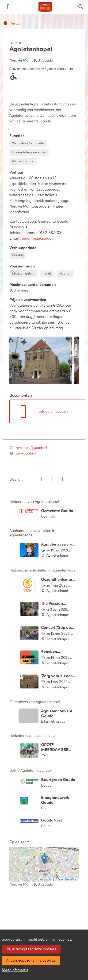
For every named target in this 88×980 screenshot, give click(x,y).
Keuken (65, 273)
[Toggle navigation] (8, 7)
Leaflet (46, 880)
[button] (44, 859)
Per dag (18, 255)
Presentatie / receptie (29, 152)
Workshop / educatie (28, 143)
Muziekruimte (23, 161)
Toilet (47, 273)
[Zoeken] (81, 7)
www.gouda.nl (26, 453)
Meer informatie (15, 970)
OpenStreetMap (67, 880)
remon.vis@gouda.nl (38, 238)
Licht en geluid (23, 273)
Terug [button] (11, 23)
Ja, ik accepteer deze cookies (31, 949)
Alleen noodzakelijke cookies (31, 960)
